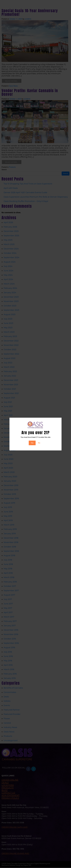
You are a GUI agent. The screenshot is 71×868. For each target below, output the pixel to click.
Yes (32, 443)
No (39, 443)
